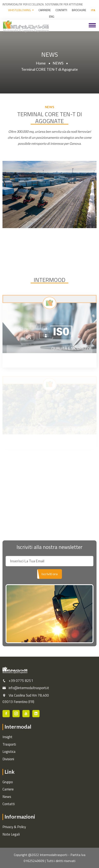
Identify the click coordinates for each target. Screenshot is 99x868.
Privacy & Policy (14, 827)
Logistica (9, 752)
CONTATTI (61, 10)
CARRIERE (45, 10)
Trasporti (9, 744)
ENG (52, 16)
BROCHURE (79, 10)
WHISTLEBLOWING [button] (20, 10)
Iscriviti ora (49, 574)
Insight (7, 737)
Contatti (9, 804)
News (7, 797)
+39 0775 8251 (21, 681)
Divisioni (8, 759)
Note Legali (11, 834)
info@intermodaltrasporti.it (29, 688)
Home (41, 63)
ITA (93, 10)
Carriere (8, 789)
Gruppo (8, 782)
